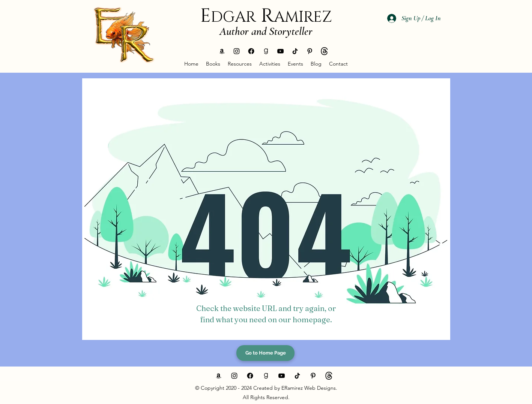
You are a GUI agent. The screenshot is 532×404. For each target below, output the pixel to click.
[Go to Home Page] (265, 353)
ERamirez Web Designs (308, 388)
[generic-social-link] (222, 51)
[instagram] (237, 51)
